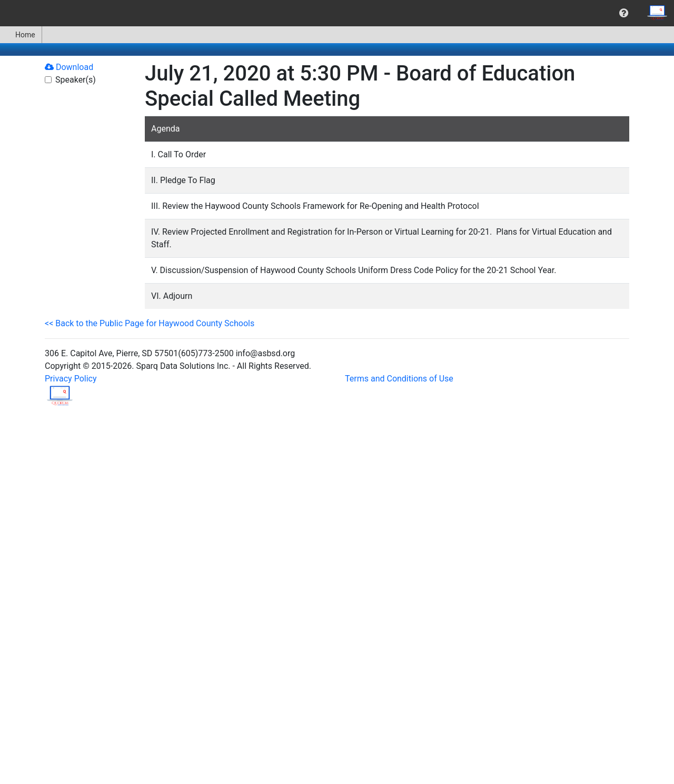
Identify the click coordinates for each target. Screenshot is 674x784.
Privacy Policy (71, 379)
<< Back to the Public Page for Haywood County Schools (150, 323)
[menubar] (337, 13)
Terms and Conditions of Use (399, 379)
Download (69, 67)
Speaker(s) (76, 80)
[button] (624, 13)
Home (21, 35)
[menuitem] (624, 13)
